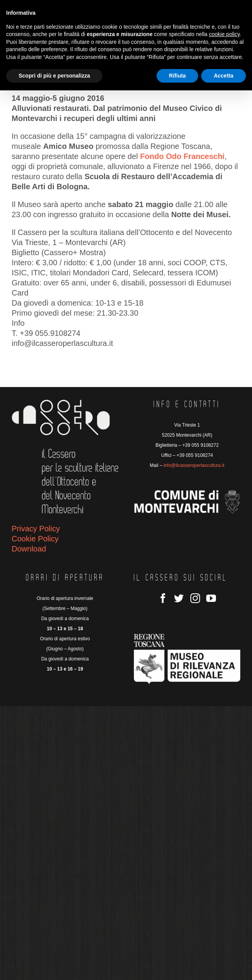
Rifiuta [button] (178, 76)
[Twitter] (179, 598)
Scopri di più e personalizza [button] (54, 76)
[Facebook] (163, 598)
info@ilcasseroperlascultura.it (194, 465)
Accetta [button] (224, 76)
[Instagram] (195, 598)
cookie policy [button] (224, 34)
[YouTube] (211, 598)
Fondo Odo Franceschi (182, 156)
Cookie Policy (35, 539)
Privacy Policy (36, 529)
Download (29, 549)
